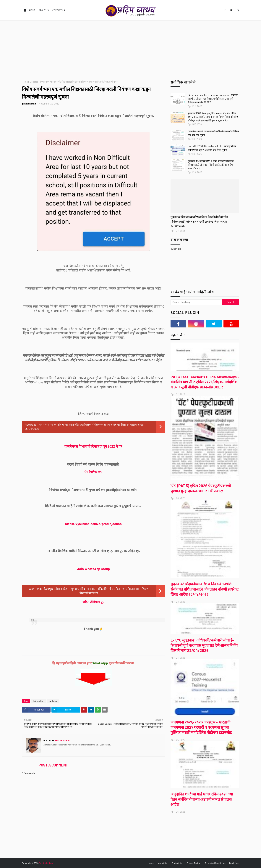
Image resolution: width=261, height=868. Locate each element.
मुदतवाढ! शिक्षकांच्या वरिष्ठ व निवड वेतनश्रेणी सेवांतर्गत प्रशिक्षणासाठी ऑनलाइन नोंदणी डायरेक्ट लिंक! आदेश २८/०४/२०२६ (211, 165)
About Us (44, 10)
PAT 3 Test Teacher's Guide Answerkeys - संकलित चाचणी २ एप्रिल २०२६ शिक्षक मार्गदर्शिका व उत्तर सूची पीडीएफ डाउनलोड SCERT (213, 99)
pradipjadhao (29, 104)
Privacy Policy (193, 863)
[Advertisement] (131, 49)
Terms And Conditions (215, 863)
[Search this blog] (196, 302)
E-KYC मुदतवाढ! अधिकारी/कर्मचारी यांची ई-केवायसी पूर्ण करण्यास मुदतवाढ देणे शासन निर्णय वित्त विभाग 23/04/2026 (204, 645)
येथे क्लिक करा (93, 472)
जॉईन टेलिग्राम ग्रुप (93, 602)
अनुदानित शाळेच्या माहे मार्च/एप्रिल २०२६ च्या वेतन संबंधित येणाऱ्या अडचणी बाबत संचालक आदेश (202, 799)
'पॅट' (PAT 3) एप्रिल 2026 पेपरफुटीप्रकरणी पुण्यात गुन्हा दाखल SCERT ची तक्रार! (201, 488)
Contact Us (59, 10)
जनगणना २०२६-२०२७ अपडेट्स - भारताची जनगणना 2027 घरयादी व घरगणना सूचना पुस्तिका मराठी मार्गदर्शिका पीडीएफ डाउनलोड (201, 727)
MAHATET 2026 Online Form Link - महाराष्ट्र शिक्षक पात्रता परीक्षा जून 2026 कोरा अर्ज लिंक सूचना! (212, 148)
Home (32, 10)
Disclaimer (234, 863)
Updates (34, 82)
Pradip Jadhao (46, 863)
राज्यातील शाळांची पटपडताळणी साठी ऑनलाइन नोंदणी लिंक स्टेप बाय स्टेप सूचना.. (213, 133)
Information (39, 701)
